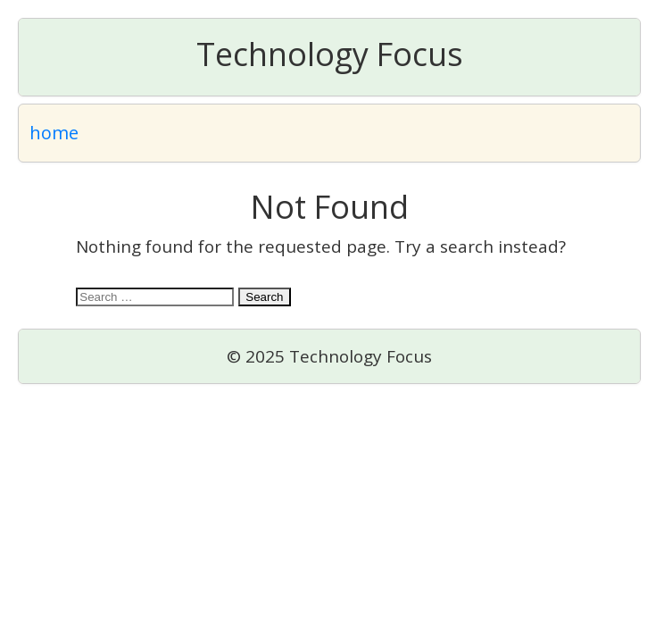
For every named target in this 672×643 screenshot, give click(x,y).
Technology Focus (330, 54)
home (54, 133)
